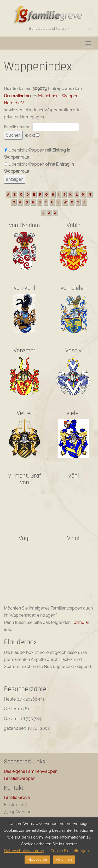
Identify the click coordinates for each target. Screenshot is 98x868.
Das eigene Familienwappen (31, 771)
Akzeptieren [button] (37, 860)
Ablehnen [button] (64, 860)
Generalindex (16, 96)
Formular (80, 622)
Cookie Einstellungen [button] (70, 851)
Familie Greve (17, 797)
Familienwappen (20, 778)
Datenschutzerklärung (24, 851)
